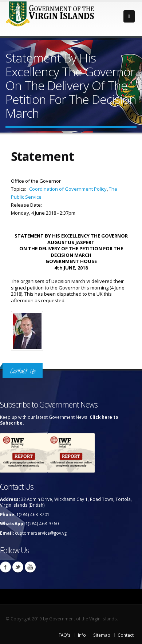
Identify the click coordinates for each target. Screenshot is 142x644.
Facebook (5, 567)
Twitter (18, 567)
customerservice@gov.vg (41, 533)
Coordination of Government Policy (68, 189)
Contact (126, 635)
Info (82, 635)
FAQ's (65, 635)
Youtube (30, 567)
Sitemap (102, 635)
